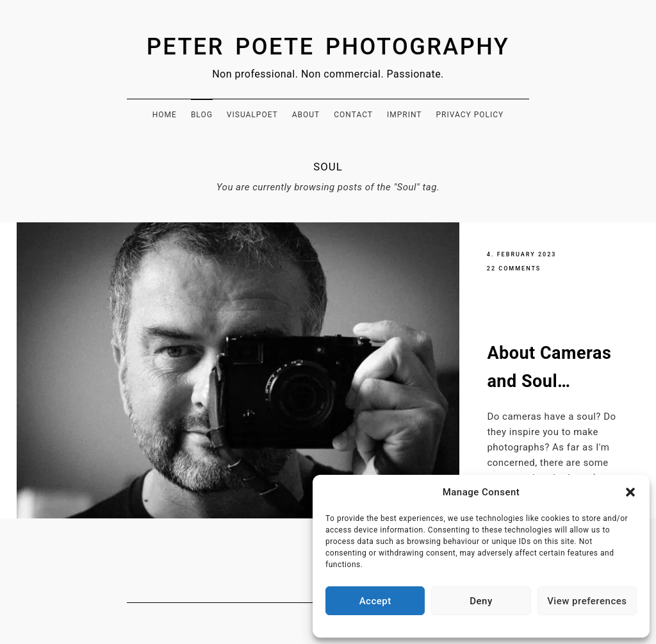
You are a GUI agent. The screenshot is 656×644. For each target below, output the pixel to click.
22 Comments (514, 268)
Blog (202, 115)
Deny (481, 601)
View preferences (587, 601)
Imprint (405, 115)
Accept (375, 601)
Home (165, 115)
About (306, 115)
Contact (353, 115)
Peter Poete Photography (328, 47)
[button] (630, 492)
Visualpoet (252, 115)
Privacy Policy (470, 115)
